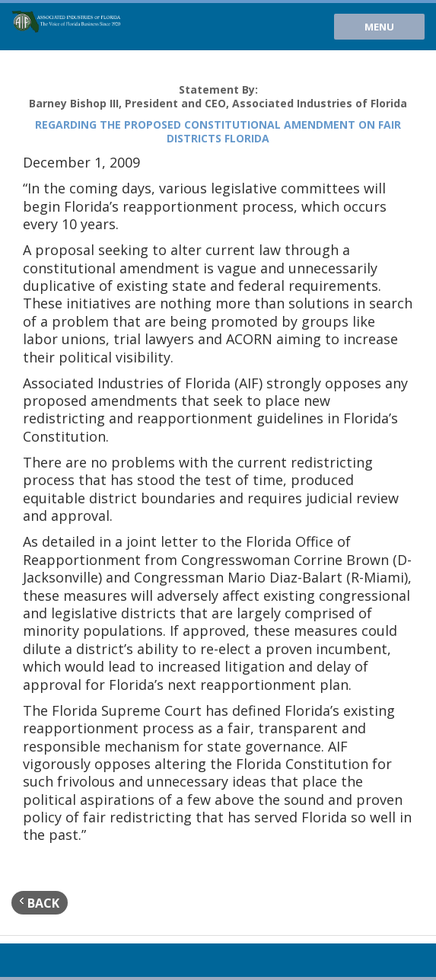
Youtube (21, 960)
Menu (379, 27)
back (40, 903)
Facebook (72, 960)
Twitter (46, 960)
